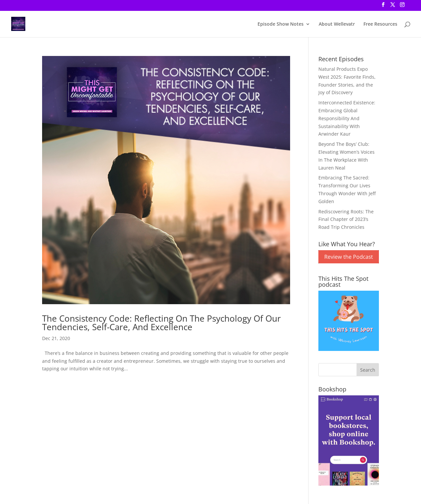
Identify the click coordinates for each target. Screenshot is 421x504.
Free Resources (380, 24)
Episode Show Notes (281, 24)
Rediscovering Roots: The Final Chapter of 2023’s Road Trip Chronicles (346, 219)
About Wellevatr (337, 24)
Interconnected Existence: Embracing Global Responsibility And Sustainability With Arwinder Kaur (347, 118)
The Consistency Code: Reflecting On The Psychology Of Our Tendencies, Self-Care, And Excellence (161, 323)
